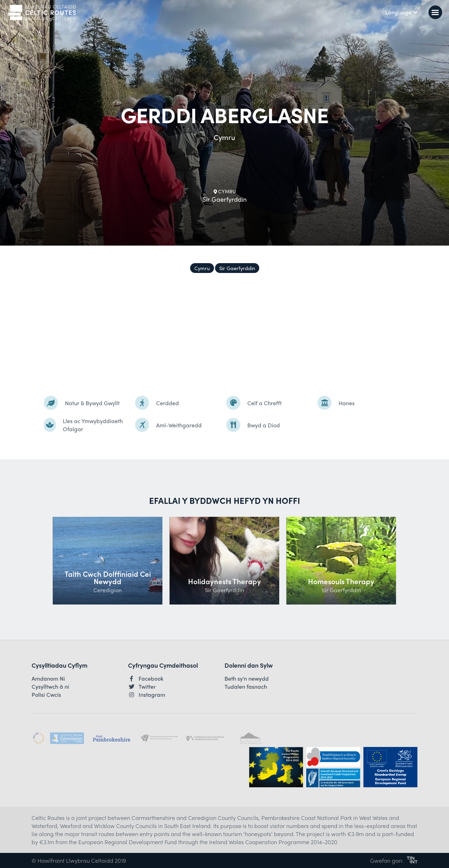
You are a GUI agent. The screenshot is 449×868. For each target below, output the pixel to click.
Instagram (147, 695)
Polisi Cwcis (46, 695)
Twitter (142, 687)
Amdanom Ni (48, 679)
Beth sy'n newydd (247, 679)
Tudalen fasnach (246, 687)
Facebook (146, 679)
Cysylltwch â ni (50, 687)
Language (401, 12)
